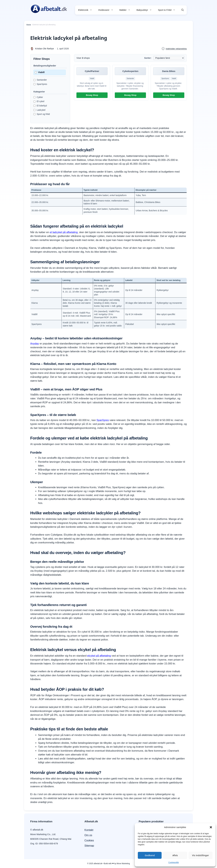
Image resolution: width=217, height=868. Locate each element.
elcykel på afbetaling (99, 656)
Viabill (40, 72)
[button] (211, 827)
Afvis (175, 855)
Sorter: (148, 58)
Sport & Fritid (168, 10)
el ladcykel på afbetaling (64, 232)
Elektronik (87, 10)
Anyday (35, 344)
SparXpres (40, 84)
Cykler (38, 97)
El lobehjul (40, 106)
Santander (40, 80)
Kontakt (89, 830)
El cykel (39, 101)
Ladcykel (39, 110)
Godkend (150, 855)
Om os (88, 835)
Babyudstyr (146, 10)
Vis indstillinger (200, 855)
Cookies (89, 840)
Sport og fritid (42, 114)
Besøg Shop (92, 95)
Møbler (126, 10)
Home (29, 25)
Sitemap (89, 846)
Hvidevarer (107, 10)
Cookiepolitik (174, 862)
